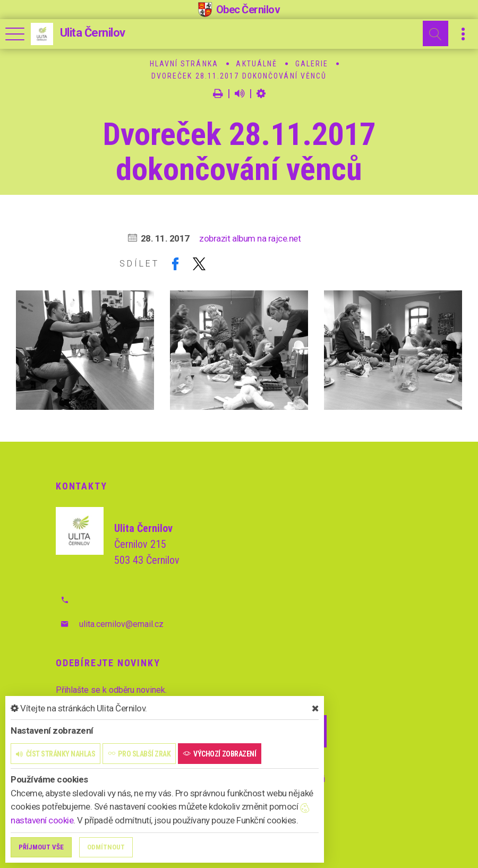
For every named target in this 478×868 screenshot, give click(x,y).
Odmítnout (106, 847)
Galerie (312, 64)
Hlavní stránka (184, 64)
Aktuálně (257, 64)
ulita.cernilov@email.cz (121, 624)
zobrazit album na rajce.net (250, 238)
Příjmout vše (41, 847)
